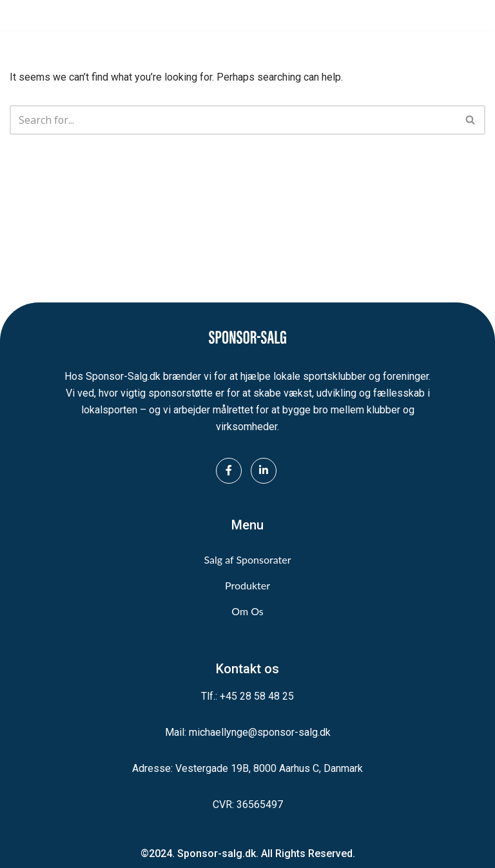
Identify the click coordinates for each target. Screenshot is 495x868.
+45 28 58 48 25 (257, 696)
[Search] (233, 120)
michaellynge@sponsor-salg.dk (260, 732)
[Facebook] (229, 471)
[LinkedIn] (264, 471)
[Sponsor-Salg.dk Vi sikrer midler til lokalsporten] (48, 15)
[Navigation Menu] (471, 15)
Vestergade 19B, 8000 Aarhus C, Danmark (269, 768)
